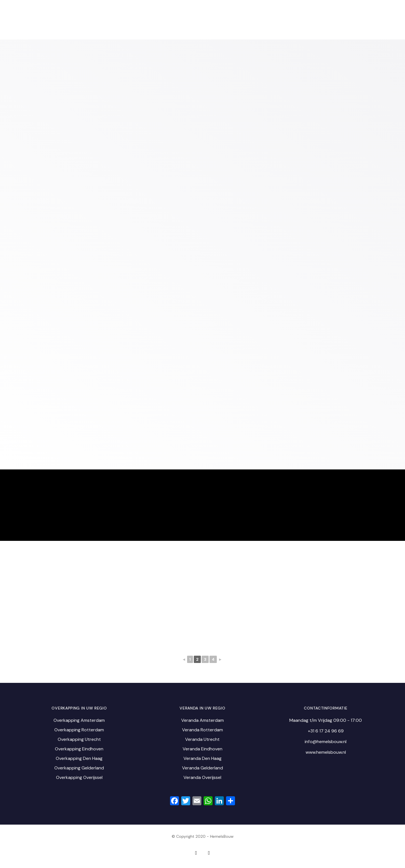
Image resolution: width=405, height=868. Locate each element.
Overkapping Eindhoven (79, 749)
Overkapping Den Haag (79, 758)
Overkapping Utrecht (79, 739)
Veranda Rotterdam (202, 730)
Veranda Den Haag (202, 758)
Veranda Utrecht (202, 739)
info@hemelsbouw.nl (326, 742)
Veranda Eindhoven (202, 749)
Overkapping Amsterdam (79, 720)
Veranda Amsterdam (202, 720)
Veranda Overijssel (202, 777)
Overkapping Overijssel (79, 777)
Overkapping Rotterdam (79, 730)
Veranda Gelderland (202, 768)
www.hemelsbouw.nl (326, 752)
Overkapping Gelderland (79, 768)
